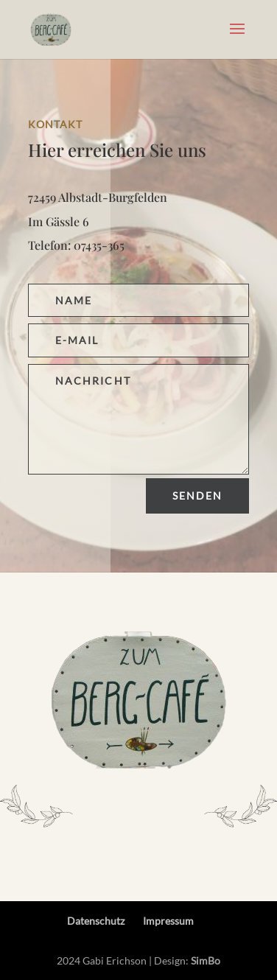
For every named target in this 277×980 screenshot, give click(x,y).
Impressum (168, 921)
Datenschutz (96, 921)
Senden (198, 496)
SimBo (206, 960)
